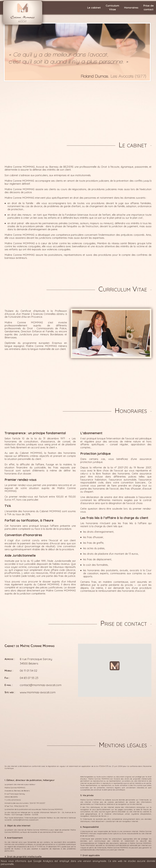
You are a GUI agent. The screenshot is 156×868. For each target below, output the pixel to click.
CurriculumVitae (112, 8)
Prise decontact (149, 8)
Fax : (7, 678)
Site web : (10, 692)
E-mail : (9, 685)
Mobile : (9, 670)
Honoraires (131, 8)
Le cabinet (94, 8)
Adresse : (10, 659)
